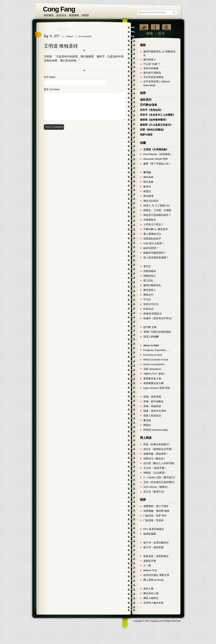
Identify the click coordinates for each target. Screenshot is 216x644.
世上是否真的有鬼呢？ (156, 258)
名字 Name (50, 77)
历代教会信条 (149, 105)
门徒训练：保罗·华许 (155, 516)
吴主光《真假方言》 (155, 492)
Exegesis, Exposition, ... (156, 350)
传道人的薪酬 (151, 337)
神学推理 (148, 196)
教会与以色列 (151, 201)
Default (70, 36)
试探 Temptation (152, 369)
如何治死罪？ (151, 248)
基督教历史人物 (152, 378)
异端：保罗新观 (152, 397)
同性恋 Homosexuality (156, 430)
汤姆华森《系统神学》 (156, 454)
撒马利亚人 (150, 60)
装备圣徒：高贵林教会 (156, 556)
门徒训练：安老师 (153, 520)
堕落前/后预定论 (153, 314)
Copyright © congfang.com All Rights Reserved (157, 621)
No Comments (85, 36)
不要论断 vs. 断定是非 (156, 229)
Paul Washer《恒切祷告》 (158, 154)
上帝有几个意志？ (153, 224)
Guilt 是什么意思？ (154, 243)
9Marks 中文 (150, 570)
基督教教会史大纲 (153, 383)
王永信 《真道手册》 (155, 468)
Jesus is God (151, 345)
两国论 (147, 425)
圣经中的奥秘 (151, 68)
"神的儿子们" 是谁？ (155, 374)
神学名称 (148, 177)
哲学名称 (148, 182)
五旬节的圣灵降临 (153, 77)
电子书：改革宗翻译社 (156, 543)
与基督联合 (150, 220)
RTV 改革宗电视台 (154, 529)
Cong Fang (59, 9)
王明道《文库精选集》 (156, 149)
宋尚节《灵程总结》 (151, 110)
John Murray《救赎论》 (156, 487)
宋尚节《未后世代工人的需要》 (158, 115)
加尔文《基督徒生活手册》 (159, 449)
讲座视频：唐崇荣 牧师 (156, 511)
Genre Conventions (154, 364)
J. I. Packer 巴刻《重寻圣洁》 (160, 477)
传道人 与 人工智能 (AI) (156, 206)
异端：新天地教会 (153, 401)
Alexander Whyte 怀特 (156, 159)
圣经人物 (148, 589)
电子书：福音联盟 (153, 547)
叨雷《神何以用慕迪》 (153, 130)
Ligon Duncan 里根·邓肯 (157, 388)
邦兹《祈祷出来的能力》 (157, 444)
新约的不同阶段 (152, 73)
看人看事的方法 (152, 234)
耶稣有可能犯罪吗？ (155, 253)
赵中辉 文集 (150, 327)
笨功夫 (147, 266)
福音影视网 (150, 534)
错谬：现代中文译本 (155, 411)
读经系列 (146, 100)
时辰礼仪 (148, 309)
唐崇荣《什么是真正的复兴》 (156, 125)
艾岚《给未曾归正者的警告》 (160, 482)
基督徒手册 (150, 561)
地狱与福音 (146, 135)
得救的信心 (150, 276)
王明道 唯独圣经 (61, 46)
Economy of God (153, 355)
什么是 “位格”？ (152, 64)
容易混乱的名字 (152, 239)
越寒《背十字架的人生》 (157, 164)
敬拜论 (147, 187)
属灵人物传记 (151, 598)
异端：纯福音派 (152, 406)
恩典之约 (148, 295)
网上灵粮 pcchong (153, 580)
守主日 (147, 299)
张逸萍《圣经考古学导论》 (159, 318)
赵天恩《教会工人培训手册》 (160, 463)
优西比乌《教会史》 (155, 459)
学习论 (147, 172)
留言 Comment (52, 89)
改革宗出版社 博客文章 (156, 575)
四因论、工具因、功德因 (157, 210)
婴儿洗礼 (148, 281)
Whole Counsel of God (156, 360)
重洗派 (147, 420)
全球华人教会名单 (153, 603)
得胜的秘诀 (150, 271)
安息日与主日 (151, 304)
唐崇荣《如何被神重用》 (154, 120)
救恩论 (147, 191)
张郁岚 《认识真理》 (155, 473)
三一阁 (147, 566)
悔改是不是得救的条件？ (157, 215)
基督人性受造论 (152, 416)
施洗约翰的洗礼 (152, 285)
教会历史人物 (151, 593)
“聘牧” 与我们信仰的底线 (157, 332)
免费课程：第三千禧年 (156, 506)
